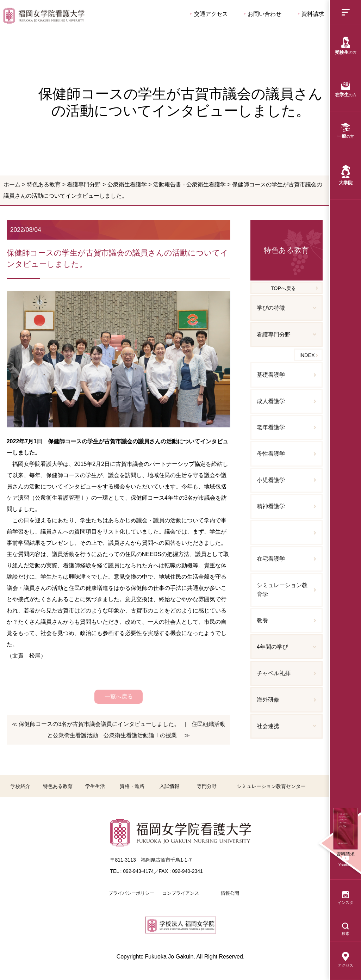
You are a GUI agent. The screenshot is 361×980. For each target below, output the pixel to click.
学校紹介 (20, 786)
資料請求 (311, 14)
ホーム (12, 184)
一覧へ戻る (119, 697)
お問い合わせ (263, 14)
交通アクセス (209, 14)
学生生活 (95, 786)
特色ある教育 (44, 184)
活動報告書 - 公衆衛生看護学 (189, 184)
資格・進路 (132, 786)
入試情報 (169, 786)
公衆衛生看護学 (127, 184)
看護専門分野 (84, 184)
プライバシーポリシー (131, 893)
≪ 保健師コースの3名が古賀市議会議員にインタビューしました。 (96, 724)
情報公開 (230, 893)
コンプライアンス (181, 893)
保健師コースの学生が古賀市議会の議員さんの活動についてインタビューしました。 (44, 16)
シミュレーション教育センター (271, 786)
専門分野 (207, 786)
